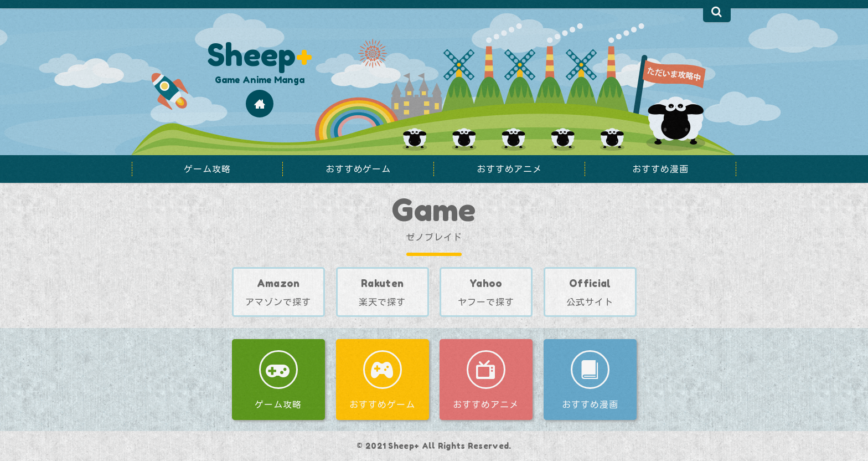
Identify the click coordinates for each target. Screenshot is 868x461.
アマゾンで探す (278, 302)
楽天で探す (382, 302)
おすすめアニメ (486, 404)
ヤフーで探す (477, 287)
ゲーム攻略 (278, 404)
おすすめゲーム (382, 404)
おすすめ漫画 (590, 404)
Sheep (260, 54)
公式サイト (590, 302)
